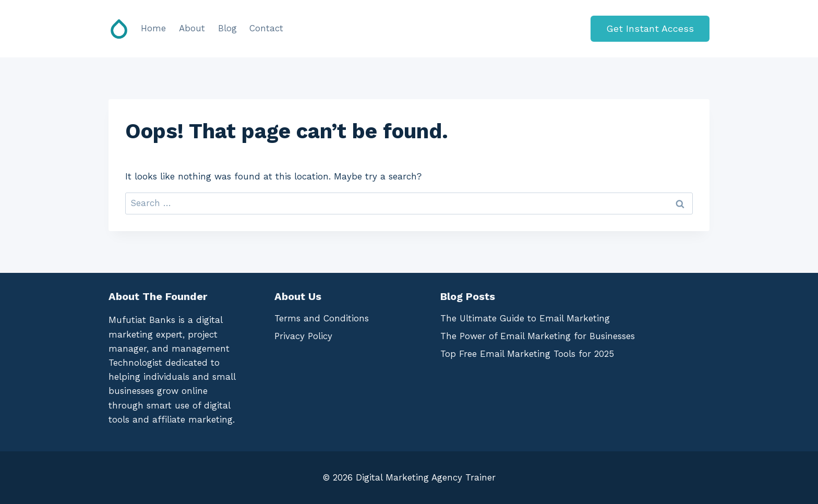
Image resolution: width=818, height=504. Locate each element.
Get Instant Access (650, 28)
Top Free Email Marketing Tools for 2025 (527, 354)
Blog (227, 28)
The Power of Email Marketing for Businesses (538, 336)
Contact (266, 28)
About (192, 28)
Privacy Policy (303, 336)
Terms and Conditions (322, 318)
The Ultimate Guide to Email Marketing (525, 318)
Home (153, 28)
